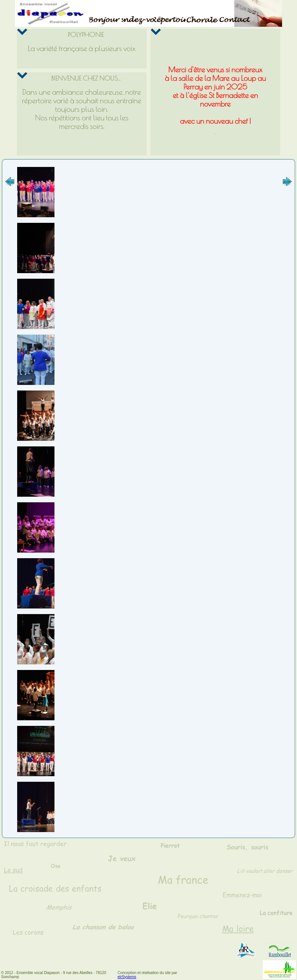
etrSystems (127, 977)
